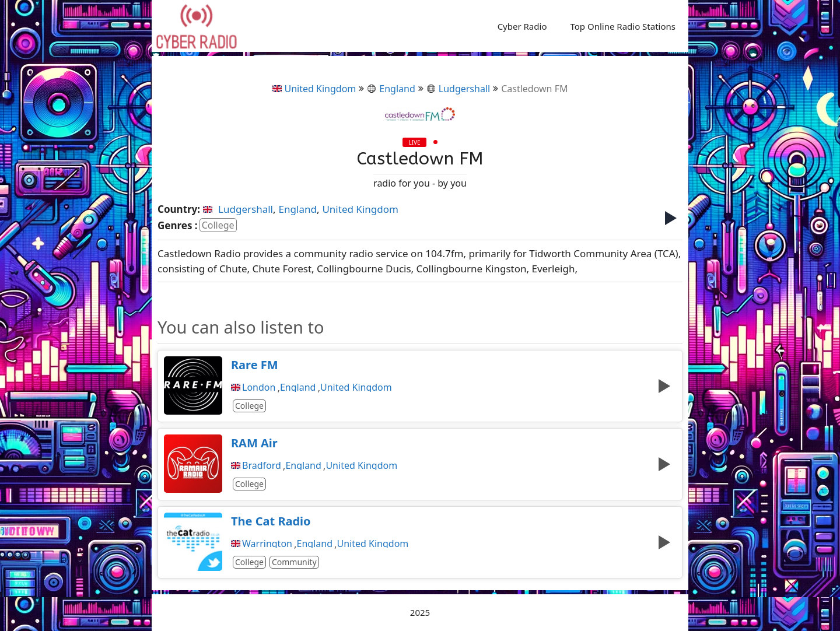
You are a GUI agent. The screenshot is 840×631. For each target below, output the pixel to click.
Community (294, 562)
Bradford (262, 465)
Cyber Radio (522, 26)
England (391, 89)
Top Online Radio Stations (623, 26)
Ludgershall (458, 89)
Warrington (267, 544)
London (259, 387)
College (218, 225)
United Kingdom (314, 89)
